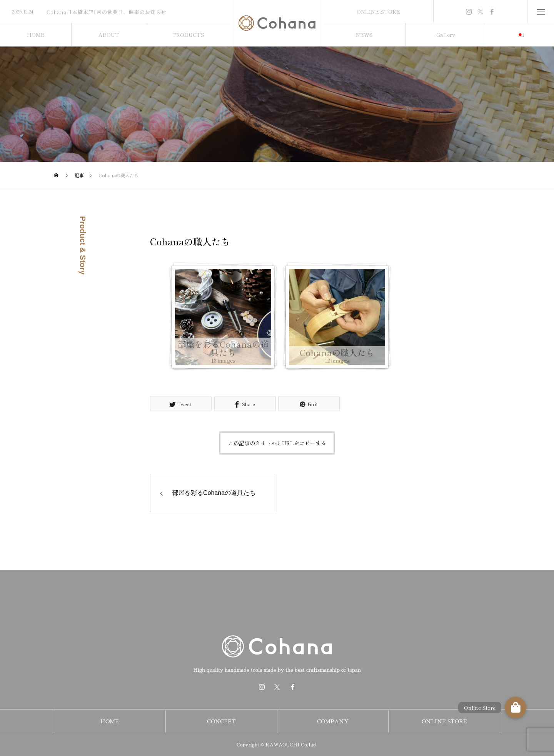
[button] (516, 708)
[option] (115, 12)
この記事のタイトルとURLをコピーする (277, 443)
